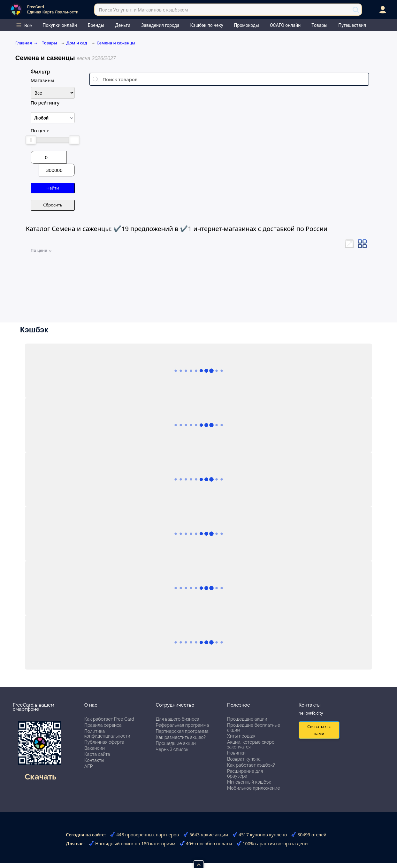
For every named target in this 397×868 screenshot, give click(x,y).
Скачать (40, 777)
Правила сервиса (103, 725)
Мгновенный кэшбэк (249, 782)
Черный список (172, 749)
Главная (27, 43)
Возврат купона (244, 759)
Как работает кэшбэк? (251, 765)
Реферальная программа (182, 725)
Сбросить (53, 205)
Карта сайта (97, 754)
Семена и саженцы (116, 43)
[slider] (31, 140)
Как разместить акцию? (180, 737)
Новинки (236, 753)
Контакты (94, 760)
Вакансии (95, 748)
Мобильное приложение (254, 788)
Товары (50, 43)
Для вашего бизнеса (177, 719)
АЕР (89, 766)
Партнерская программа (182, 731)
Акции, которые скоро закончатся (251, 744)
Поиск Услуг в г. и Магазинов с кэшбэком (143, 10)
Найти (53, 188)
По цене (40, 130)
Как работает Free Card (109, 719)
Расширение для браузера (245, 774)
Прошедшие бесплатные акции (254, 728)
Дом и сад (77, 43)
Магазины (42, 80)
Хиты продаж (241, 736)
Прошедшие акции (176, 743)
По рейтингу (45, 103)
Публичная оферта (104, 742)
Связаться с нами (319, 730)
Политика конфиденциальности (107, 734)
